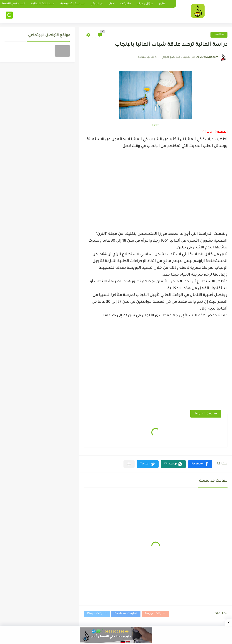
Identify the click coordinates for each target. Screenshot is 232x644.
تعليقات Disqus (97, 614)
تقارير (162, 4)
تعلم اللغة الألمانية (43, 4)
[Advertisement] (156, 189)
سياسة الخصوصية (72, 4)
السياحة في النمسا (14, 4)
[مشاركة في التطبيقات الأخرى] (129, 464)
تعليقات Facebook (126, 614)
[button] (200, 464)
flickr (156, 126)
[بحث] (9, 15)
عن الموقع (97, 4)
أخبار (112, 4)
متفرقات (126, 4)
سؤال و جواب (145, 4)
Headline (219, 35)
